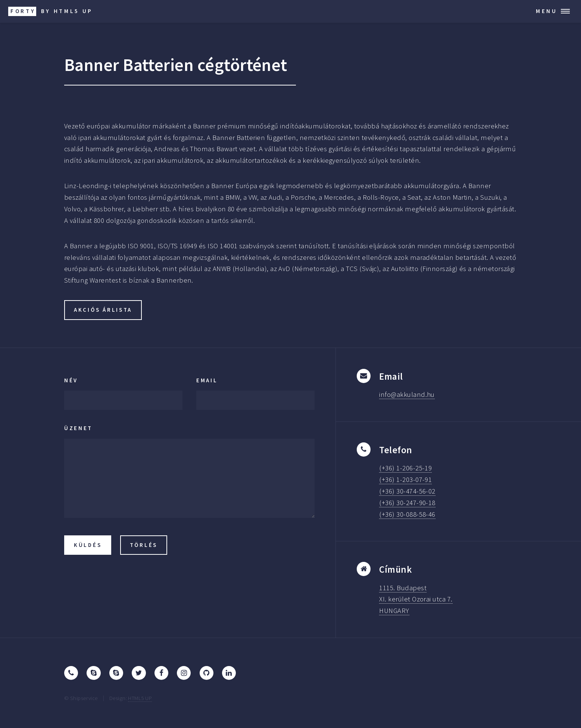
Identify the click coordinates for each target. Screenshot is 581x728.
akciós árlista (103, 310)
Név (71, 380)
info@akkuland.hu (407, 394)
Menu (547, 11)
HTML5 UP (140, 698)
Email (207, 380)
